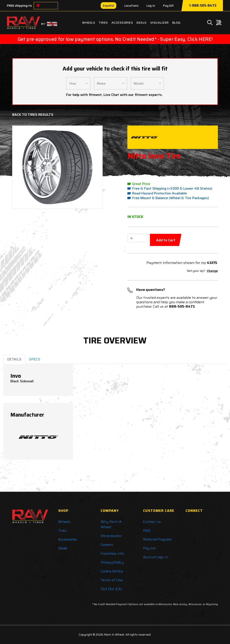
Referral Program (157, 539)
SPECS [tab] (34, 359)
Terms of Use (112, 580)
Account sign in (156, 557)
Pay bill (168, 6)
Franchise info (112, 553)
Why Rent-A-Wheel (112, 524)
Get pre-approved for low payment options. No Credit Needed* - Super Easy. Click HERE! (115, 39)
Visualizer (159, 23)
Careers (107, 545)
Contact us (152, 522)
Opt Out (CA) (111, 589)
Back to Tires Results (33, 115)
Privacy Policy (112, 562)
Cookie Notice (112, 571)
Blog (176, 23)
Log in (151, 6)
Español (108, 6)
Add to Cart (166, 240)
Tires (103, 23)
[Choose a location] (38, 6)
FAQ (147, 531)
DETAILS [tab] (14, 359)
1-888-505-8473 (203, 6)
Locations (131, 6)
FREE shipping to (19, 6)
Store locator (111, 536)
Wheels (89, 23)
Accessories (122, 23)
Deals (142, 23)
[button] (23, 167)
